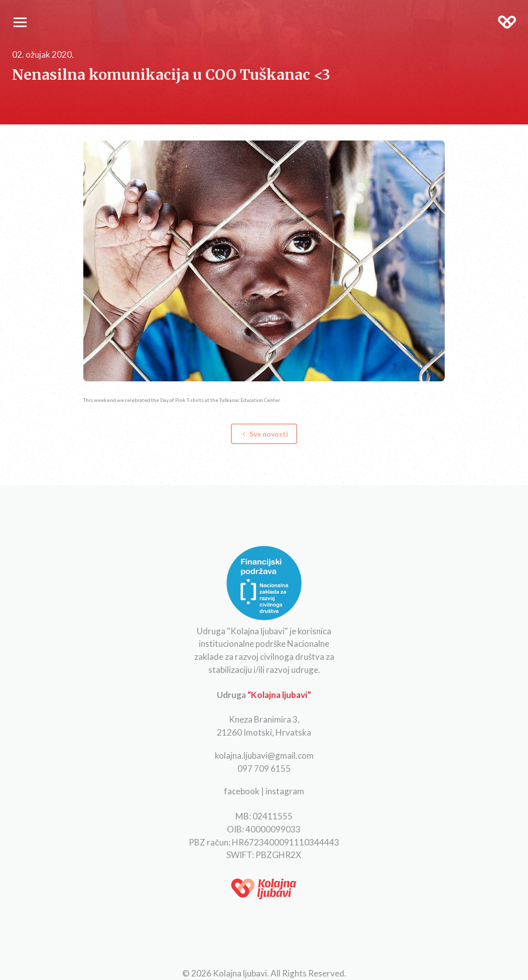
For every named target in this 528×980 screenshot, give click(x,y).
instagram (285, 791)
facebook (242, 791)
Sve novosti (264, 434)
